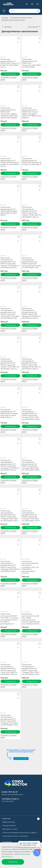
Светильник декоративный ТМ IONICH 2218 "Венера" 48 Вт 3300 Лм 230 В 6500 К (9, 211)
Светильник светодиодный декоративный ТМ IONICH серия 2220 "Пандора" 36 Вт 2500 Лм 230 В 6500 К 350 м (31, 669)
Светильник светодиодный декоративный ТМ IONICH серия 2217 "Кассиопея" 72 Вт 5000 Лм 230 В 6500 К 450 (10, 313)
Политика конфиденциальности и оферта (20, 833)
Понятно (13, 862)
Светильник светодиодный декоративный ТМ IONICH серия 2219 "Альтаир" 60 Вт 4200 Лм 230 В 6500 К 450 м (31, 414)
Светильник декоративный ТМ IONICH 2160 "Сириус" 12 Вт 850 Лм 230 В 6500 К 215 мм (10, 63)
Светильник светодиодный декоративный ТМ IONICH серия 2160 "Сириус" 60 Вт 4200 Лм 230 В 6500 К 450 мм (32, 212)
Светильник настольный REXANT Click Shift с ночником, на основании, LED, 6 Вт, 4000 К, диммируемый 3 (10, 619)
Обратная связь (9, 822)
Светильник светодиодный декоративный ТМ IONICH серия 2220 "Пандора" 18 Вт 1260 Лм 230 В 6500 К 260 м (10, 566)
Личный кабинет (9, 826)
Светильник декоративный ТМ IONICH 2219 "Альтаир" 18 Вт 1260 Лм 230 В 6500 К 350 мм (9, 413)
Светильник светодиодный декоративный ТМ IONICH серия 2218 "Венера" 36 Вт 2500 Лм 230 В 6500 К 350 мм (31, 364)
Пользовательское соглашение (15, 836)
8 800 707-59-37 (10, 792)
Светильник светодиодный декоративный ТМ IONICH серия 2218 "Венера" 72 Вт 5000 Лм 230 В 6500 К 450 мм (31, 313)
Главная (5, 18)
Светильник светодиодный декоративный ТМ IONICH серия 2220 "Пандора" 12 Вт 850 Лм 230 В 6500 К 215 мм (10, 465)
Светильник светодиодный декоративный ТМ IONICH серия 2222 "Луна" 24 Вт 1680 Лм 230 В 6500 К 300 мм (9, 669)
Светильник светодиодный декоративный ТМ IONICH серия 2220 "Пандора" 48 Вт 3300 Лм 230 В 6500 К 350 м (9, 516)
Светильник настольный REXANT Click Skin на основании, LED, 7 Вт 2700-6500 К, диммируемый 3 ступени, (30, 567)
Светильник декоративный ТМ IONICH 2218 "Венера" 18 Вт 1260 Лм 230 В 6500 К (32, 161)
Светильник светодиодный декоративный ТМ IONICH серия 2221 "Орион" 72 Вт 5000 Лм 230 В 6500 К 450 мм (10, 364)
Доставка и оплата (10, 829)
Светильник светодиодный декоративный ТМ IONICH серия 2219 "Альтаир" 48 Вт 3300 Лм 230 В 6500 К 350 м (31, 465)
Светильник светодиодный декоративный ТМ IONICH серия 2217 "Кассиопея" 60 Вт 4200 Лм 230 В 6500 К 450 (31, 263)
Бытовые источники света (21, 18)
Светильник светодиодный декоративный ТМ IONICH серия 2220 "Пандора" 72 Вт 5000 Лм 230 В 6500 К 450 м (10, 720)
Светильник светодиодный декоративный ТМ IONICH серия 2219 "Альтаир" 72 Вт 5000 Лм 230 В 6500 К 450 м (31, 516)
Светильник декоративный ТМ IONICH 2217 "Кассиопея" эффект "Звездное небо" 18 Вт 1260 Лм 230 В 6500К (9, 113)
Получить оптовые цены (8, 78)
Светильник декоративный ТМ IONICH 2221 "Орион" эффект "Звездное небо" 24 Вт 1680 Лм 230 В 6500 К (32, 113)
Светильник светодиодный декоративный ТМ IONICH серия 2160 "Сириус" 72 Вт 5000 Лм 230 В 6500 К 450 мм (10, 263)
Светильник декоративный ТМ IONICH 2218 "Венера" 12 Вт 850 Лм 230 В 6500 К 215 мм (10, 162)
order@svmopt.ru (10, 799)
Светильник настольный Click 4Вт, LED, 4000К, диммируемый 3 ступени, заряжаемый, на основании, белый (31, 619)
